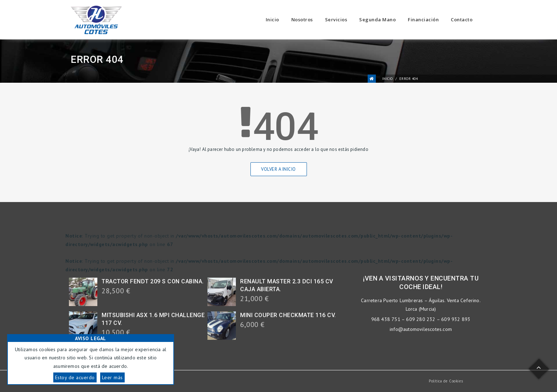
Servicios (336, 20)
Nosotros (302, 20)
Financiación (423, 20)
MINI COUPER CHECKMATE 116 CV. (288, 315)
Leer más (112, 377)
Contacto (462, 20)
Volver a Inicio (278, 169)
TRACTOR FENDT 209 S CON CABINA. (153, 281)
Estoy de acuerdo (75, 377)
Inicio (272, 20)
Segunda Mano (377, 20)
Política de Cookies (446, 381)
